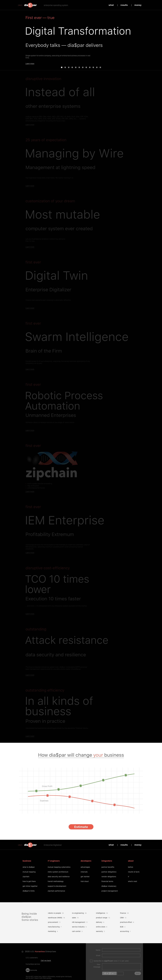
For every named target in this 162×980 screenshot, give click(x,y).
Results (124, 5)
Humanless (40, 951)
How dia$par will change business (81, 755)
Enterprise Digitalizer (53, 845)
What (111, 5)
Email (98, 955)
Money (138, 5)
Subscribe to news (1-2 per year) (111, 961)
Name (98, 950)
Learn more (30, 64)
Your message (97, 966)
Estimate (81, 827)
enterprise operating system (56, 5)
